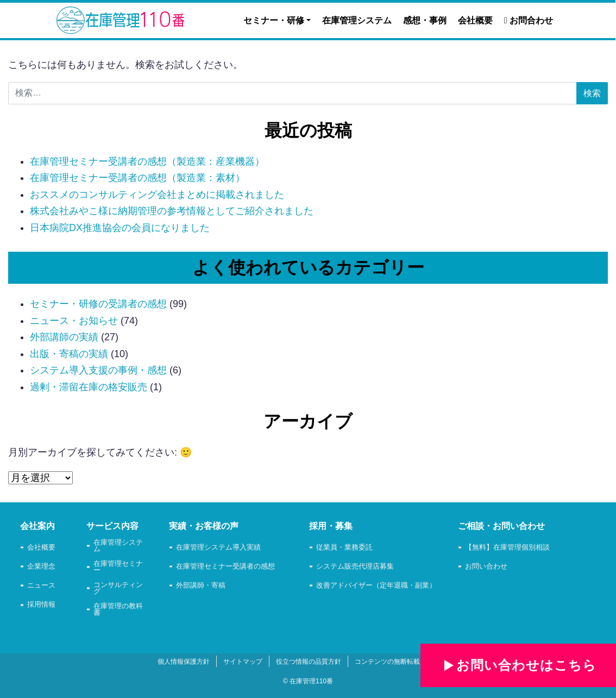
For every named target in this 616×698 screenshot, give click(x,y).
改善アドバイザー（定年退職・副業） (376, 586)
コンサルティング (118, 589)
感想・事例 (425, 20)
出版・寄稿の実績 (69, 354)
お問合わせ (529, 20)
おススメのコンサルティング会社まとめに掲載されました (157, 195)
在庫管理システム (357, 20)
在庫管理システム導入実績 (218, 548)
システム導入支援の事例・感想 (98, 370)
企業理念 (41, 567)
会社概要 (475, 20)
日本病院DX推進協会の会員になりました (120, 228)
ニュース (41, 586)
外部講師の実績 (64, 337)
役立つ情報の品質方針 (309, 662)
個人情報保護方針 (184, 662)
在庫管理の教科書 (118, 610)
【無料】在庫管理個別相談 (507, 548)
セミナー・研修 (274, 20)
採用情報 (41, 605)
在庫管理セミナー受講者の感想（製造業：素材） (137, 178)
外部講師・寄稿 (201, 586)
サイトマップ (243, 662)
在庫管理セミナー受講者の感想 (225, 567)
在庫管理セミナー (118, 568)
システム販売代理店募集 (355, 567)
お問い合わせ (486, 567)
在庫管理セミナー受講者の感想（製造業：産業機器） (147, 161)
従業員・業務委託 (344, 548)
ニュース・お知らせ (74, 321)
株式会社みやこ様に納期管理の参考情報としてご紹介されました (172, 211)
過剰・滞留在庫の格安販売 (89, 387)
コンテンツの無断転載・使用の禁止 (407, 662)
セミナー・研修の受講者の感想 (98, 304)
